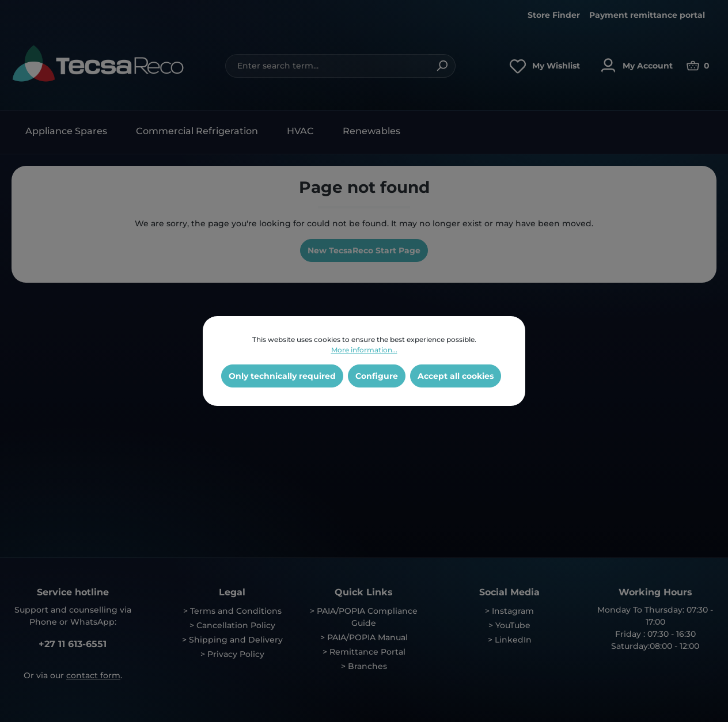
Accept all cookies (456, 376)
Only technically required (282, 376)
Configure (377, 376)
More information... (364, 350)
